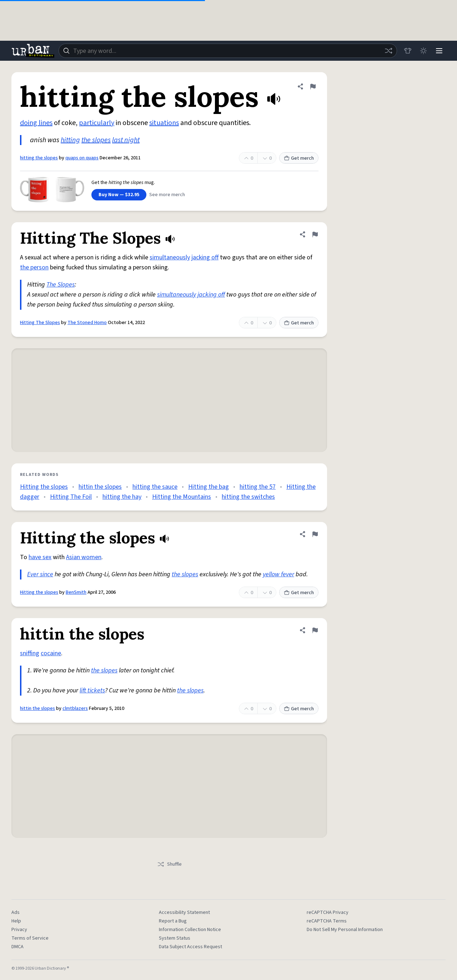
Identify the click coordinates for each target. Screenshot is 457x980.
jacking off (205, 257)
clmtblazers (75, 708)
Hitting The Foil (71, 497)
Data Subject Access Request (190, 947)
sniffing (30, 653)
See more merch (167, 195)
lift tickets (92, 690)
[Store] (408, 51)
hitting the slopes (39, 158)
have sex (40, 557)
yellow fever (278, 574)
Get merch (299, 158)
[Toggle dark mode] (423, 51)
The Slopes (61, 285)
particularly (97, 123)
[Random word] (388, 51)
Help (16, 921)
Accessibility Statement (184, 912)
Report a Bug (173, 921)
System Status (175, 938)
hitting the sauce (155, 487)
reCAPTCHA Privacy (328, 912)
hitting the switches (248, 497)
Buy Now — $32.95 (119, 195)
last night (126, 140)
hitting (70, 140)
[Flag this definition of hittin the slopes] (315, 630)
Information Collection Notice (190, 930)
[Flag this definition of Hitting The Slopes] (315, 234)
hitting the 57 (258, 487)
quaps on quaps (82, 158)
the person (34, 267)
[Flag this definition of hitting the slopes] (313, 86)
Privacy (19, 930)
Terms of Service (30, 938)
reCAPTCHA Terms (327, 921)
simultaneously (170, 257)
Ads (16, 912)
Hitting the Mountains (182, 497)
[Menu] (439, 51)
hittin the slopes (100, 487)
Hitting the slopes (44, 487)
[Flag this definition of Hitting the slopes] (315, 534)
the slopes (96, 140)
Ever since (40, 574)
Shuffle (169, 864)
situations (164, 123)
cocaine (51, 653)
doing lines (36, 123)
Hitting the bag (209, 487)
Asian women (84, 557)
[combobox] (228, 51)
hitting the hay (122, 497)
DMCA (17, 947)
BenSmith (76, 592)
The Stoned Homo (87, 323)
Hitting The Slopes (40, 323)
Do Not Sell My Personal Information (345, 930)
